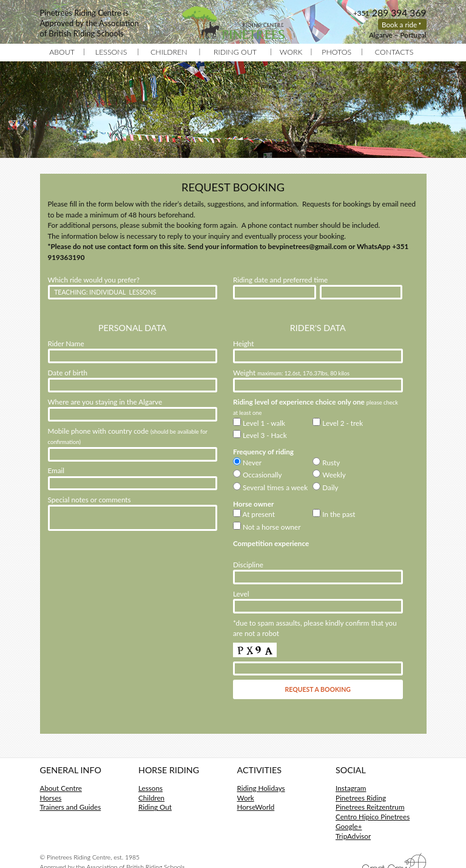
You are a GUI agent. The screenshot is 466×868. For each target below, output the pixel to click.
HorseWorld (256, 807)
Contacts (394, 52)
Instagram (351, 788)
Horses (51, 798)
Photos (336, 52)
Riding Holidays (261, 788)
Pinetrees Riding (361, 798)
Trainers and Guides (71, 807)
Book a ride (399, 24)
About (62, 52)
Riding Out (235, 52)
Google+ (349, 826)
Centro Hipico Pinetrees (373, 816)
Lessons (111, 52)
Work (291, 52)
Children (169, 52)
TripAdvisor (353, 836)
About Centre (61, 788)
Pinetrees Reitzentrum (370, 807)
